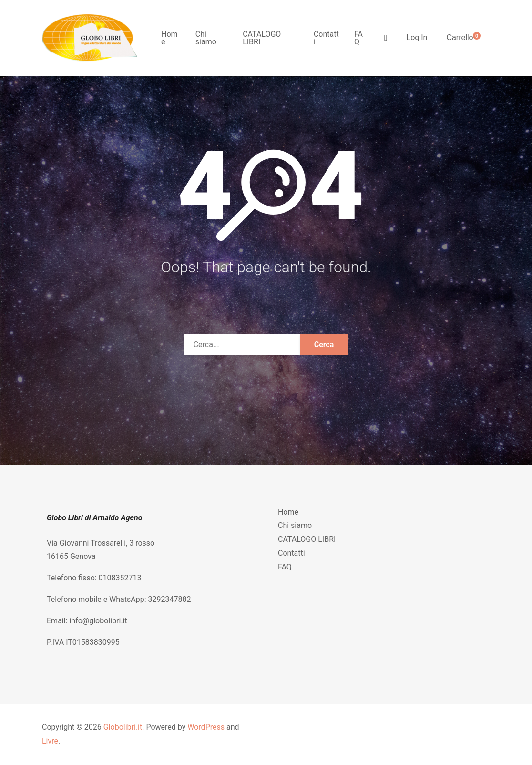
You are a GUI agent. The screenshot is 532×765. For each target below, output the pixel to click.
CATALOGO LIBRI (262, 38)
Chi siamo (206, 38)
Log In (417, 37)
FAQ (358, 38)
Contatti (326, 38)
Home (169, 38)
